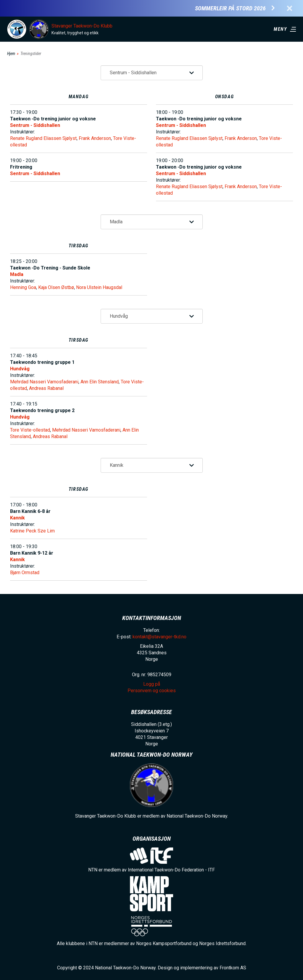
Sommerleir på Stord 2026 (230, 8)
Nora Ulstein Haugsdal (99, 287)
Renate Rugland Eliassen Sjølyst (43, 138)
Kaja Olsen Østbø (56, 287)
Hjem (11, 54)
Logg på (152, 684)
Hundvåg (20, 369)
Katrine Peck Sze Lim (32, 531)
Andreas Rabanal (46, 388)
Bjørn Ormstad (25, 573)
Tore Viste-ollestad (30, 430)
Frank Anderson (95, 138)
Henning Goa (23, 287)
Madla (17, 274)
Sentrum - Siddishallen (35, 125)
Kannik (17, 518)
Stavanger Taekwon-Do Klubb (82, 26)
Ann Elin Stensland (100, 382)
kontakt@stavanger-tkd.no (159, 637)
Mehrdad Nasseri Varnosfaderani (44, 382)
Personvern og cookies (152, 691)
